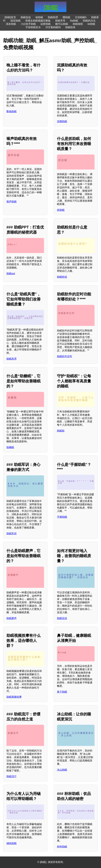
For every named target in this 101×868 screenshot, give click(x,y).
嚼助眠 (66, 17)
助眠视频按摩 (14, 697)
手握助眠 (62, 517)
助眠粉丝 (62, 277)
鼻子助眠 (62, 692)
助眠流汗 (12, 776)
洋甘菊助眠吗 (53, 27)
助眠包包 (26, 17)
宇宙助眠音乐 (33, 27)
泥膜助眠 (62, 121)
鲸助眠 (39, 17)
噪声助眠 (12, 202)
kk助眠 (91, 24)
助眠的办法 (89, 21)
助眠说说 (62, 618)
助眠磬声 (12, 618)
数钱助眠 (12, 111)
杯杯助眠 (62, 847)
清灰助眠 (11, 24)
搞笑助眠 (15, 21)
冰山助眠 (62, 770)
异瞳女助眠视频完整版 (38, 21)
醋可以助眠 (62, 24)
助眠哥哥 (60, 21)
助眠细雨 (78, 24)
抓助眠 (61, 210)
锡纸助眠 (12, 843)
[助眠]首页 (10, 17)
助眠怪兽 (70, 27)
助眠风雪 (12, 359)
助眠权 (61, 431)
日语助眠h (81, 17)
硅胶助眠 (46, 24)
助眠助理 (53, 17)
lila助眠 (74, 21)
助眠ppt (11, 273)
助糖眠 (10, 447)
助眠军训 (12, 533)
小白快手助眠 (28, 24)
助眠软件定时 (65, 356)
